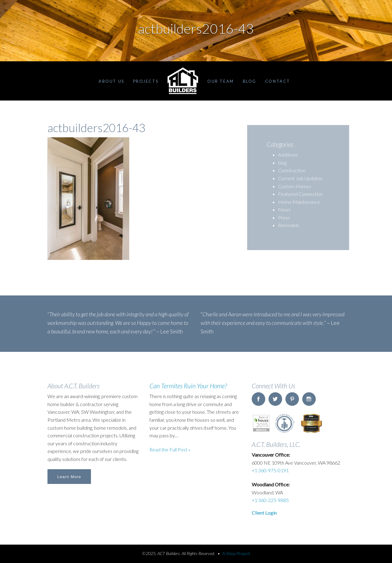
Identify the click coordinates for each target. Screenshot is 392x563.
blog (282, 163)
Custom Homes (295, 186)
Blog (250, 81)
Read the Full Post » (170, 449)
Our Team (221, 81)
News (284, 209)
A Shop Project (236, 553)
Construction (292, 170)
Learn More (69, 477)
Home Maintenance (299, 202)
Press (284, 217)
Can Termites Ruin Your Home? (188, 386)
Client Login (264, 513)
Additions (288, 155)
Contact (278, 81)
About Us (111, 81)
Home (183, 81)
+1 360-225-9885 (270, 500)
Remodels (289, 225)
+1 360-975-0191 (270, 470)
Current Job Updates (300, 178)
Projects (146, 81)
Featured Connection (300, 194)
